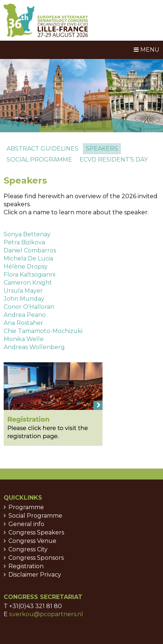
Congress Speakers (36, 532)
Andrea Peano (25, 315)
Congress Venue (32, 541)
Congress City (28, 549)
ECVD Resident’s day (114, 160)
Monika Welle (24, 339)
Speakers (102, 149)
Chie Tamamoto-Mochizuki (43, 331)
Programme (26, 507)
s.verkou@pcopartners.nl (46, 614)
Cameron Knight (28, 283)
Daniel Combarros (30, 250)
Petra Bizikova (24, 242)
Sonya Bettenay (27, 234)
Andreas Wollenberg (34, 347)
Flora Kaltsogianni (29, 275)
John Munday (24, 299)
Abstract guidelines (42, 149)
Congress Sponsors (36, 558)
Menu (147, 50)
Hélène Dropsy (26, 267)
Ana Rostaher (23, 323)
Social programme (39, 160)
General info (26, 524)
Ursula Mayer (23, 291)
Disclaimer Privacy (35, 575)
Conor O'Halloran (29, 307)
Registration (26, 566)
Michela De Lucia (28, 258)
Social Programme (35, 516)
